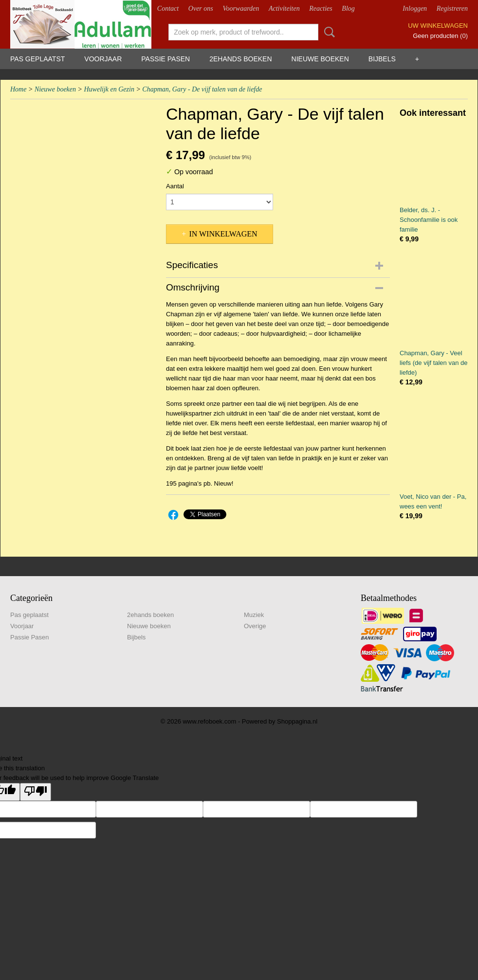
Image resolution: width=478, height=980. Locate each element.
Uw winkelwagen (438, 26)
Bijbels (382, 59)
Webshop (135, 9)
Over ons (201, 9)
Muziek (254, 615)
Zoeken (328, 32)
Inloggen (415, 9)
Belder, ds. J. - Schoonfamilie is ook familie (429, 220)
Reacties (321, 9)
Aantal (175, 186)
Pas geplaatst (37, 59)
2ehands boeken (240, 59)
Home (18, 89)
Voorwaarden (241, 9)
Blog (348, 9)
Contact (168, 9)
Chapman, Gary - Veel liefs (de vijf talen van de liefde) (433, 363)
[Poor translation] (36, 792)
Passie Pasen (165, 59)
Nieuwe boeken (320, 59)
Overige (255, 626)
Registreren (452, 9)
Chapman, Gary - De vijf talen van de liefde (202, 89)
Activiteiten (284, 9)
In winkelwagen (223, 234)
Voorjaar (103, 59)
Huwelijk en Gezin (109, 89)
